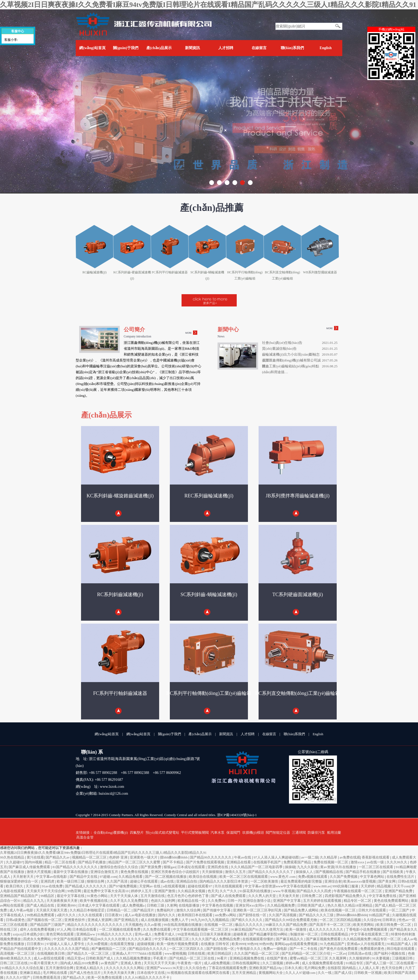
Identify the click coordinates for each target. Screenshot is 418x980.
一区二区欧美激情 (265, 881)
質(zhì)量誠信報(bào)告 (279, 349)
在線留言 (259, 48)
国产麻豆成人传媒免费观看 (30, 867)
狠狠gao (170, 867)
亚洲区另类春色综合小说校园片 (176, 872)
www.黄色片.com (283, 877)
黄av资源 (327, 867)
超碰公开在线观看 (144, 881)
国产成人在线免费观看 (229, 896)
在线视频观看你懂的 (258, 939)
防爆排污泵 (316, 833)
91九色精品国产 (333, 944)
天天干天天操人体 (124, 896)
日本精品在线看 (85, 929)
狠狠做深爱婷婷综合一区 (19, 881)
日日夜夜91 (114, 915)
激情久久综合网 (189, 910)
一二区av (339, 953)
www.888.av (322, 886)
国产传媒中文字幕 (217, 910)
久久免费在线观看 (157, 929)
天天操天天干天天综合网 (46, 891)
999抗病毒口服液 (346, 886)
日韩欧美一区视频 (368, 973)
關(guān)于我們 (126, 48)
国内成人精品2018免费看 (80, 963)
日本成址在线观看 (192, 867)
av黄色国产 (110, 963)
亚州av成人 (144, 934)
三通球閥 (299, 833)
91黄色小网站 (98, 896)
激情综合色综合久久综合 (119, 867)
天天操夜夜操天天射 (62, 901)
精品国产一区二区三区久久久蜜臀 (135, 862)
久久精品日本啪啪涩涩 (87, 910)
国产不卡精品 (173, 862)
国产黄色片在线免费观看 (339, 949)
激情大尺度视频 (39, 872)
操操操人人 (305, 872)
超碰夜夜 (241, 934)
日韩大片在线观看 (373, 910)
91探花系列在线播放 (255, 891)
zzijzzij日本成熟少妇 (29, 934)
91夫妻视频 (381, 958)
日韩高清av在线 (360, 953)
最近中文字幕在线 (71, 896)
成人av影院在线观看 (50, 958)
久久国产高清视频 (283, 915)
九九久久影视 (308, 867)
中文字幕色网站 (372, 877)
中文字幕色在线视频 (218, 905)
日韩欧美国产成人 (312, 905)
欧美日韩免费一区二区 (394, 925)
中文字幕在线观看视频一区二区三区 (201, 929)
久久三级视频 (273, 963)
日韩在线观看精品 (335, 934)
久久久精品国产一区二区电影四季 (257, 867)
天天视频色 (134, 925)
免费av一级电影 (276, 949)
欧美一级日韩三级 (71, 881)
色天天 (213, 891)
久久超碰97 (15, 862)
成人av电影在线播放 (140, 915)
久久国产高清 (117, 881)
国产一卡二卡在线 (304, 949)
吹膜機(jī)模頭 (253, 833)
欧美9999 (239, 944)
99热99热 (266, 944)
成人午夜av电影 (22, 910)
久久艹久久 (229, 891)
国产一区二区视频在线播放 (166, 877)
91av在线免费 (53, 886)
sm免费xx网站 (226, 915)
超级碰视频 (146, 944)
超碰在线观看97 (200, 886)
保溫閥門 (233, 833)
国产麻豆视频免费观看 (324, 939)
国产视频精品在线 (330, 872)
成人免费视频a (134, 905)
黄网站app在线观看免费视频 (297, 944)
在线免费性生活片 (401, 877)
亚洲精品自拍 (187, 881)
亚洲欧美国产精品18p (266, 968)
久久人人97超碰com (301, 973)
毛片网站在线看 (55, 973)
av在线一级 (376, 862)
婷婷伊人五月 (142, 891)
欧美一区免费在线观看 (105, 977)
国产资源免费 (151, 867)
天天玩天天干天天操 (160, 963)
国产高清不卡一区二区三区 (330, 925)
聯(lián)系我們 (292, 48)
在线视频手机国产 (268, 862)
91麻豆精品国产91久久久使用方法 (258, 929)
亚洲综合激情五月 (105, 872)
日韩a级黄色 (16, 920)
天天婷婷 (368, 886)
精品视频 (384, 886)
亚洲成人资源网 (100, 920)
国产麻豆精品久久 (290, 939)
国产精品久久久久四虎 (314, 891)
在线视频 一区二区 (219, 925)
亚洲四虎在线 (218, 867)
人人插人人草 (369, 968)
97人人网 (64, 929)
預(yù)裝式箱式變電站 (162, 833)
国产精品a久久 (74, 977)
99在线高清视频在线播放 (183, 925)
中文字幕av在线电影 (52, 877)
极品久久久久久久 (249, 925)
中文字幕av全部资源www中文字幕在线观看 (278, 886)
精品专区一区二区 (358, 901)
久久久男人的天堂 (262, 896)
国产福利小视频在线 (390, 953)
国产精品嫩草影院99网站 (269, 934)
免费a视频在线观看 (313, 877)
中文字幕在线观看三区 (172, 939)
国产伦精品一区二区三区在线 (192, 958)
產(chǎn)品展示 (159, 48)
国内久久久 (167, 915)
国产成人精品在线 (41, 905)
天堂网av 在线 (150, 886)
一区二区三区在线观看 (376, 867)
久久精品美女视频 (192, 891)
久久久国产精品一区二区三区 (257, 953)
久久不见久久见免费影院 (130, 901)
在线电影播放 (189, 905)
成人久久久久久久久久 (326, 929)
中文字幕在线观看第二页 (370, 934)
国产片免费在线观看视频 (206, 862)
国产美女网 (387, 881)
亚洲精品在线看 (239, 862)
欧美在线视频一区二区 (339, 910)
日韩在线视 (197, 953)
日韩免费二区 (312, 896)
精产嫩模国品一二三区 (109, 949)
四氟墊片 (137, 833)
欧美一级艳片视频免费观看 (178, 944)
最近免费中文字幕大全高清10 (106, 891)
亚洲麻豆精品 (31, 973)
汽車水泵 (218, 833)
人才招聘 (226, 48)
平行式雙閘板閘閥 (195, 833)
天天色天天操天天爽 (119, 973)
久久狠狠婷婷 (360, 958)
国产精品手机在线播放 (363, 872)
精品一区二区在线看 (61, 862)
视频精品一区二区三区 (90, 857)
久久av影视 (153, 925)
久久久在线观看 (91, 915)
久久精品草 (329, 857)
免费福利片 (166, 910)
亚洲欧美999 (67, 905)
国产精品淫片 (144, 910)
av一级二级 (310, 857)
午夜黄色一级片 (190, 963)
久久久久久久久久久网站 (125, 968)
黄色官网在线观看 (60, 934)
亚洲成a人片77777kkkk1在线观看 (138, 953)
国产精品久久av (58, 857)
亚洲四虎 (48, 881)
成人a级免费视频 (217, 963)
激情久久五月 (236, 872)
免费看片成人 (165, 934)
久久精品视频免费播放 (134, 958)
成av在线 (168, 881)
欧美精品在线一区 (192, 901)
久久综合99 (372, 920)
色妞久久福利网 (163, 901)
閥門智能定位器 (278, 833)
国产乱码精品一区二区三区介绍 (306, 953)
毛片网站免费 (315, 968)
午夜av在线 (243, 857)
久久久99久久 (397, 862)
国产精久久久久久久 (247, 920)
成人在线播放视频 (155, 920)
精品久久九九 (34, 901)
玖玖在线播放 (346, 867)
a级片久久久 (67, 915)
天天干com (402, 886)
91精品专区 (355, 963)
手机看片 (160, 958)
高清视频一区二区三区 (18, 953)
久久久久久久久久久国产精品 (67, 949)
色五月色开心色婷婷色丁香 (188, 896)
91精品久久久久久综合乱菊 (23, 968)
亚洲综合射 (333, 881)
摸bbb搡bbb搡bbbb (174, 857)
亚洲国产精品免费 (399, 891)
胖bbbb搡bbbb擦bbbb (352, 915)
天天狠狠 (33, 886)
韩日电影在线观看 (401, 949)
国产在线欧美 (393, 872)
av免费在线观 (350, 857)
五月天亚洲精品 (244, 973)
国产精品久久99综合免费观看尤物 (291, 920)
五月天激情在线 (153, 896)
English (326, 48)
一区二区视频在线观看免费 (120, 929)
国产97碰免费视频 (123, 886)
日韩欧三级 (156, 905)
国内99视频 (34, 862)
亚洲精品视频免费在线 (247, 958)
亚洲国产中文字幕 (287, 901)
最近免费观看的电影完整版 (302, 881)
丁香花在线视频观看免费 (228, 968)
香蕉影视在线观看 (376, 857)
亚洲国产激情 (165, 891)
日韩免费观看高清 (47, 977)
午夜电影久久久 (249, 949)
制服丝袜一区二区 (305, 934)
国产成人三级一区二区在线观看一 (391, 963)
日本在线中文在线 (151, 973)
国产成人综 (343, 973)
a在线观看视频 (175, 886)
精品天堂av (76, 958)
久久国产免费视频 (344, 877)
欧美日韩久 (15, 886)
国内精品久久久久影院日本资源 (224, 881)
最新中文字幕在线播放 (71, 872)
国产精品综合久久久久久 (148, 949)
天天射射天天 (24, 877)
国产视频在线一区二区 (45, 920)
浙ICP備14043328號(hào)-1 (237, 815)
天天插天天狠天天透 (52, 910)
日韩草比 (390, 920)
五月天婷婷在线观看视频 (323, 901)
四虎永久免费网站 (37, 939)
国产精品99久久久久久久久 (211, 857)
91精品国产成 (379, 915)
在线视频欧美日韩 (51, 953)
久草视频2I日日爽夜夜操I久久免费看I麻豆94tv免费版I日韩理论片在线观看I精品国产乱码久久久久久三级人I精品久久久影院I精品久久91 (208, 5)
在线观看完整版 (123, 944)
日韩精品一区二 (119, 910)
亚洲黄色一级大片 (144, 857)
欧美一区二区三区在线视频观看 (244, 877)
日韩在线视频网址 (246, 963)
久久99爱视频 (98, 944)
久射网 (172, 905)
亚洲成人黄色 (131, 963)
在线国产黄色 (277, 958)
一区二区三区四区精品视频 (341, 920)
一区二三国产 (399, 910)
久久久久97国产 (18, 977)
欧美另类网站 (364, 925)
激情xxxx (358, 862)
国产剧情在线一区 (253, 915)
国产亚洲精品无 (127, 920)
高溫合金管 (85, 837)
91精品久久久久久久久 (115, 934)
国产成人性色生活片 (86, 973)
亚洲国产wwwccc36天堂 (165, 968)
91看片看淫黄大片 (44, 963)
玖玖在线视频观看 (229, 886)
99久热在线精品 (13, 857)
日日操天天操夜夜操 (216, 934)
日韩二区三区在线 (14, 963)
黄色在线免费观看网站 (391, 901)
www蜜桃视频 (175, 953)
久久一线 (325, 973)
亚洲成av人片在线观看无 (366, 944)
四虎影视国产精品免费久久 (346, 896)
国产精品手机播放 (92, 862)
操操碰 (290, 867)
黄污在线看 (35, 857)
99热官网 (75, 891)
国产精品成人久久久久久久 (86, 886)
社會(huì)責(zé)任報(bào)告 (282, 343)
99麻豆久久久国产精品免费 (286, 925)
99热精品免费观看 (41, 915)
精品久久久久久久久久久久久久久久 (95, 925)
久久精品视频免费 (281, 905)
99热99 (252, 944)
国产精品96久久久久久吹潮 (105, 939)
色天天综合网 (392, 968)
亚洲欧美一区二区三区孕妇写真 (258, 910)
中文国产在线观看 (68, 939)
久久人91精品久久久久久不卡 (147, 977)
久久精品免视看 (131, 877)
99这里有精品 (188, 934)
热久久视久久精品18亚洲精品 (350, 905)
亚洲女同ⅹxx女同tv (250, 905)
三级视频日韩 (403, 958)
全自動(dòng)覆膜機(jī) (111, 833)
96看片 (222, 958)
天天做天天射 (289, 896)
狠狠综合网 (96, 881)
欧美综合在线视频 (203, 877)
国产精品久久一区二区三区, (89, 953)
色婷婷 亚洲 (119, 857)
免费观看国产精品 (298, 862)
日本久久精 (294, 968)
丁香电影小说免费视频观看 (367, 929)
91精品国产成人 (400, 944)
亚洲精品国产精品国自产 (19, 896)
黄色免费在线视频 (135, 872)
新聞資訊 (192, 48)
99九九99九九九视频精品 (210, 920)
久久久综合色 (196, 968)
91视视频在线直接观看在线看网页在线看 (199, 973)
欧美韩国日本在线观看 (196, 915)
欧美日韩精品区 (220, 953)
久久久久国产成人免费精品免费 (216, 939)
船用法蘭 (334, 833)
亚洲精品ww (86, 934)
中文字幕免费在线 (383, 896)
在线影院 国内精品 (342, 968)
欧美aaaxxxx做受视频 (360, 881)
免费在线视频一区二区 (331, 862)
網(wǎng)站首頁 (92, 48)
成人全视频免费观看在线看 (323, 963)
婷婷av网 (293, 963)
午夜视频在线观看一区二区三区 (358, 891)
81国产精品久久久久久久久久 (75, 867)
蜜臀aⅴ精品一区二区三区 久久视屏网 (318, 958)
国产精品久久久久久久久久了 (271, 872)
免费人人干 (180, 920)
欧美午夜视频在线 (94, 901)
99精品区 (48, 896)
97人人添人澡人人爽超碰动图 (277, 857)
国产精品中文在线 (84, 877)
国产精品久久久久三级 (317, 915)
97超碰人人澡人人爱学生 (66, 944)
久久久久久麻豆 (140, 939)
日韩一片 (234, 901)
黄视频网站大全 (271, 973)
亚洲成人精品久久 (90, 968)
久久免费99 (217, 901)
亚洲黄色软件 (75, 920)
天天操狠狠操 (213, 872)
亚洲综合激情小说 (257, 901)
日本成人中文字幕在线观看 (99, 905)
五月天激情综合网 (60, 968)
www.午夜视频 (284, 891)
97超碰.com (108, 877)
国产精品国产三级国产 (48, 925)
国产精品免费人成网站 (302, 910)
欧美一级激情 (296, 929)
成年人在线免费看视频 (37, 929)
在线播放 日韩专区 (216, 944)
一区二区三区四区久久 (187, 949)
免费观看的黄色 (373, 949)
